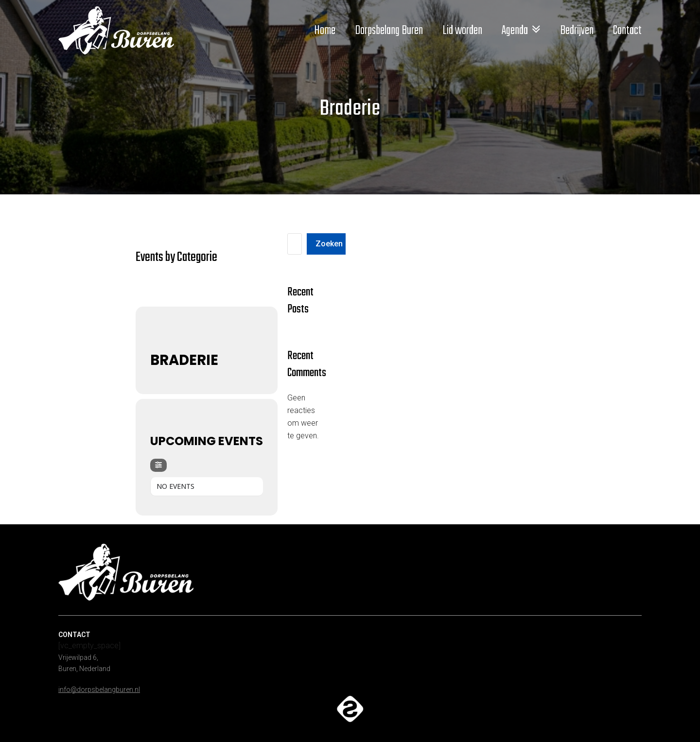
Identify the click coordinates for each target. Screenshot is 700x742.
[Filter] (158, 465)
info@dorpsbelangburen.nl (99, 690)
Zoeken (329, 244)
